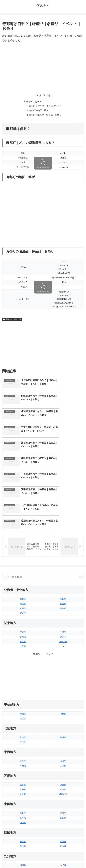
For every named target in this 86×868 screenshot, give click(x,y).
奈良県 (63, 732)
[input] (43, 519)
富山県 (23, 680)
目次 (39, 95)
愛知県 (63, 703)
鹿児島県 (63, 817)
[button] (81, 519)
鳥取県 (23, 756)
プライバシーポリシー (64, 859)
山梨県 (23, 661)
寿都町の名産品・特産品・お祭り (45, 116)
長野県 (63, 656)
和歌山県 (63, 737)
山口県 (63, 760)
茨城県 (23, 575)
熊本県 (23, 822)
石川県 (23, 684)
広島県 (63, 756)
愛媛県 (63, 784)
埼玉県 (23, 589)
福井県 (63, 680)
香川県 (23, 789)
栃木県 (23, 579)
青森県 (23, 546)
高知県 (63, 789)
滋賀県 (23, 727)
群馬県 (23, 584)
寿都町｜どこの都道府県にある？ (45, 106)
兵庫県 (63, 727)
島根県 (23, 760)
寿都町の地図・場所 (38, 111)
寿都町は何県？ (33, 102)
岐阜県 (23, 703)
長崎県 (23, 817)
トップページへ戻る (22, 859)
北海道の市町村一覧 (12, 320)
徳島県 (23, 784)
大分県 (63, 808)
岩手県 (23, 551)
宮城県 (23, 556)
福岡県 (23, 808)
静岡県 (23, 708)
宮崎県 (63, 812)
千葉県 (63, 575)
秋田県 (63, 541)
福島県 (63, 551)
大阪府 (23, 737)
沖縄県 (63, 822)
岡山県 (23, 765)
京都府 (23, 732)
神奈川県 (63, 584)
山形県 (63, 546)
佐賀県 (23, 812)
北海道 (23, 541)
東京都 (63, 579)
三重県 (63, 708)
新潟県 (23, 656)
